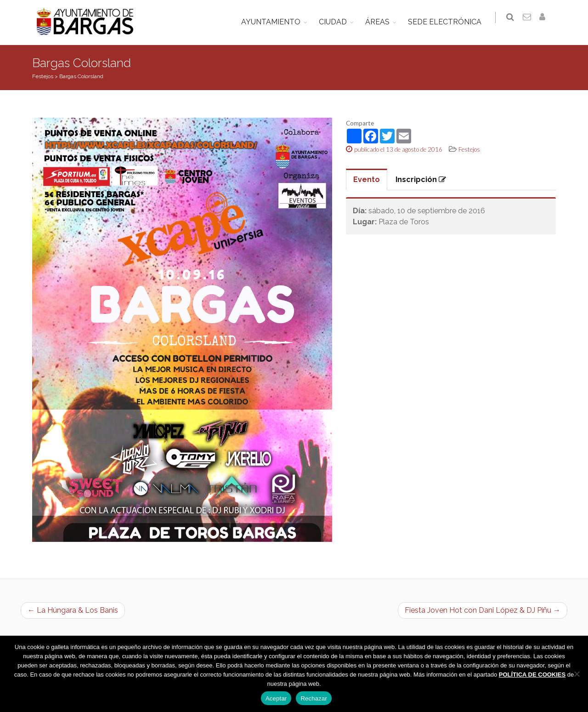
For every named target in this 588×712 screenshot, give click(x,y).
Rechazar (314, 698)
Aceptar (276, 698)
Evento (367, 179)
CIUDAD (336, 22)
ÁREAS (381, 22)
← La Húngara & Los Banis (73, 610)
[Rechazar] (577, 674)
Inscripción (421, 179)
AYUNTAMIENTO (274, 22)
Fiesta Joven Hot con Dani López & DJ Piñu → (483, 610)
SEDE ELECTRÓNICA (448, 22)
